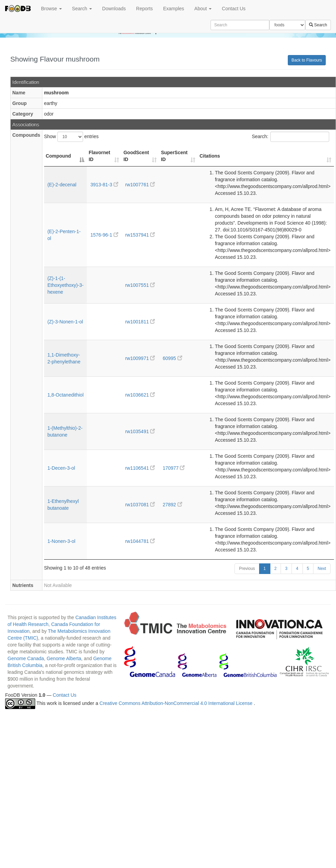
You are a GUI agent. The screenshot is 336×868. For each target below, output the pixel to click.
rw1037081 (140, 505)
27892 (172, 505)
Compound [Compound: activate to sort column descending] (58, 156)
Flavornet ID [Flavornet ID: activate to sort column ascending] (99, 156)
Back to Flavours (307, 60)
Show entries (71, 137)
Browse (51, 9)
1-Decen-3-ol (61, 468)
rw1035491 (140, 431)
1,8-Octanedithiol (66, 395)
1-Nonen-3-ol (62, 541)
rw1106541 (140, 468)
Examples (173, 9)
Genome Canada (26, 658)
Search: (291, 137)
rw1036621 (140, 395)
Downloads (114, 9)
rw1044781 (140, 541)
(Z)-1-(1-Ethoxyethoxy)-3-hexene (66, 285)
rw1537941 (140, 235)
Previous (247, 569)
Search (82, 9)
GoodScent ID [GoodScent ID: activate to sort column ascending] (136, 156)
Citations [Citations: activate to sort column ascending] (210, 156)
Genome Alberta (64, 658)
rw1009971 (140, 358)
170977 (174, 468)
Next (322, 569)
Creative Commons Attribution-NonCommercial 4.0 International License (177, 704)
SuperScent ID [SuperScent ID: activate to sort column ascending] (174, 156)
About (203, 9)
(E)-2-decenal (62, 185)
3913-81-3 (104, 185)
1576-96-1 (104, 235)
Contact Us (234, 9)
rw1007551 (140, 285)
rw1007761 (140, 185)
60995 (172, 358)
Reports (144, 9)
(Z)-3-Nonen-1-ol (65, 322)
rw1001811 (140, 322)
